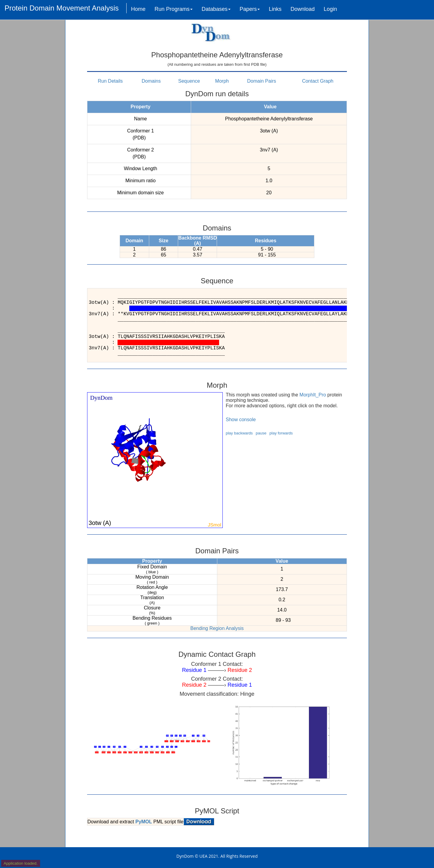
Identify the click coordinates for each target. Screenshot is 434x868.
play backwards (239, 433)
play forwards (281, 433)
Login (330, 9)
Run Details (110, 81)
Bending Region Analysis (217, 628)
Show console (241, 420)
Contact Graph (318, 81)
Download (303, 9)
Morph (222, 81)
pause (261, 433)
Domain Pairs (262, 81)
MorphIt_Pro (313, 395)
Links (275, 9)
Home (138, 9)
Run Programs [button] (174, 9)
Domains (151, 81)
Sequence (189, 81)
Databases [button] (216, 9)
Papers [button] (250, 9)
